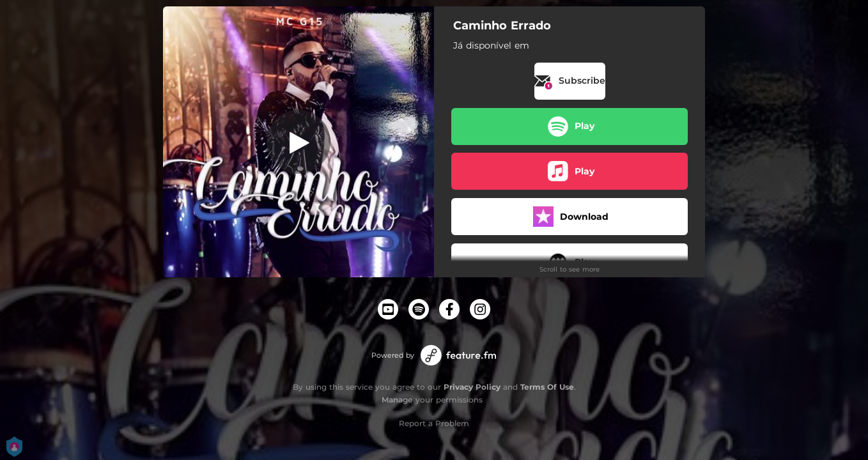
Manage (397, 400)
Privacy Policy (472, 387)
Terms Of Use (547, 387)
